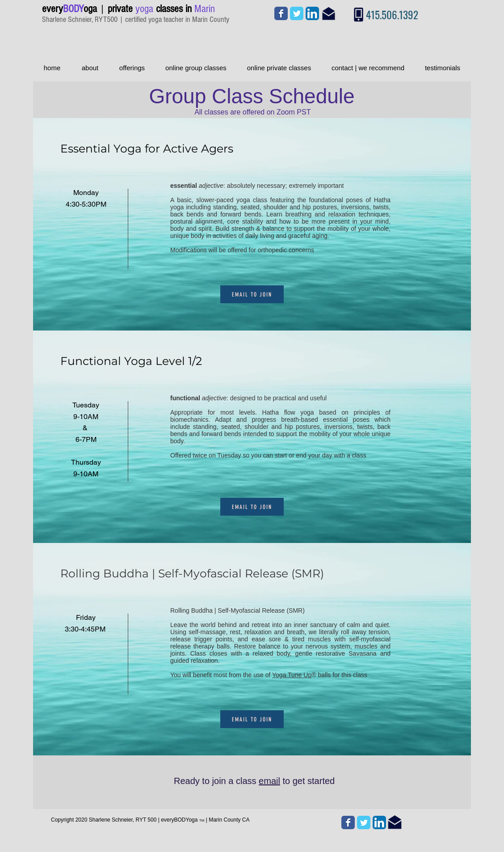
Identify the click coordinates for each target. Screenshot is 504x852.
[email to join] (252, 294)
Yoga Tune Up (292, 675)
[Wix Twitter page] (297, 13)
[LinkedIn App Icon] (312, 13)
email (269, 781)
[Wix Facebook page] (281, 13)
